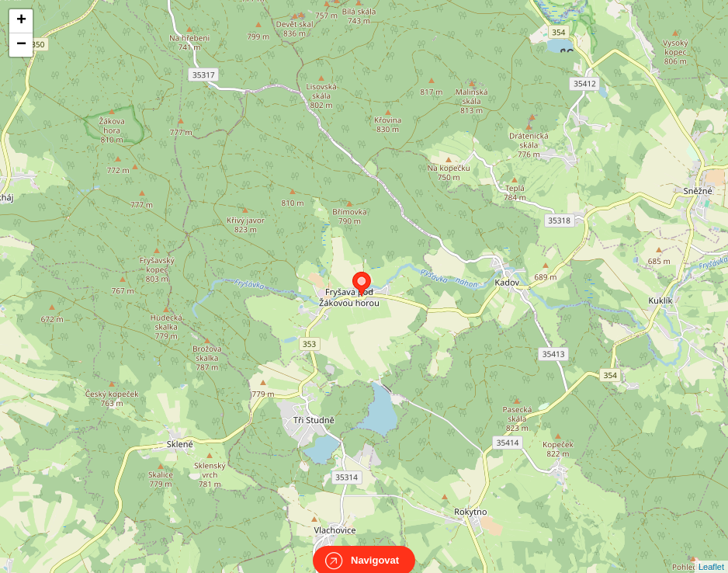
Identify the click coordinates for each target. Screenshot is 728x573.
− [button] (21, 45)
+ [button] (21, 21)
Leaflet (711, 553)
